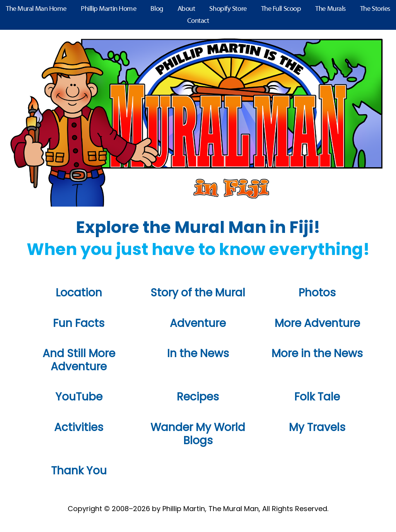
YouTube (79, 397)
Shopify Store (228, 9)
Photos (317, 293)
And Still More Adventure (79, 360)
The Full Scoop (281, 9)
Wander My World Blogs (198, 434)
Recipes (198, 397)
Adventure (198, 323)
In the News (198, 353)
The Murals (330, 9)
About (186, 9)
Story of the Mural (198, 293)
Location (79, 293)
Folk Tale (317, 397)
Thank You (79, 471)
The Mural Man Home (36, 9)
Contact (198, 21)
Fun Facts (79, 323)
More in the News (317, 353)
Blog (157, 9)
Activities (79, 427)
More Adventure (317, 323)
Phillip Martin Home (108, 9)
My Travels (317, 427)
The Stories (375, 9)
